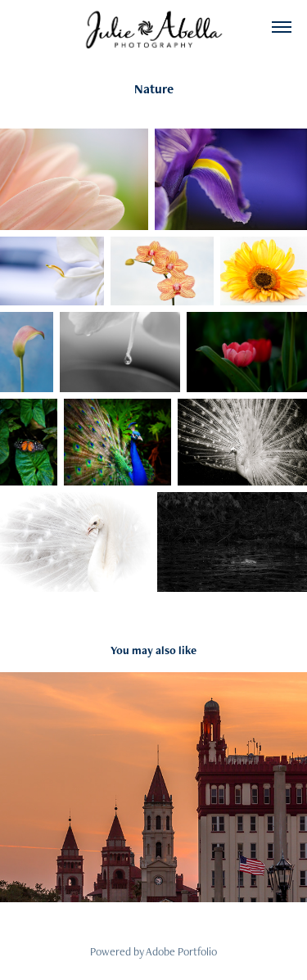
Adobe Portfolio (181, 951)
